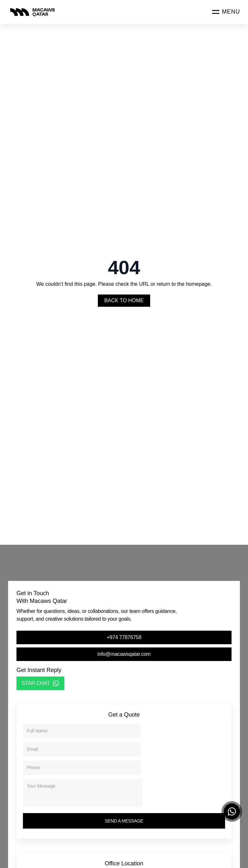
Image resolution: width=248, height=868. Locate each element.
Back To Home (124, 300)
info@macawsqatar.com (124, 654)
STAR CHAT (40, 683)
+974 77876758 (124, 637)
